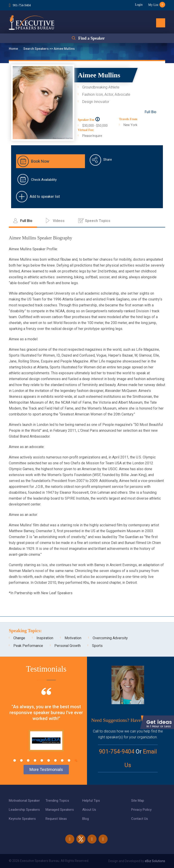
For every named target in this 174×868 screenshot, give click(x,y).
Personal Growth (68, 646)
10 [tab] (76, 760)
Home (14, 49)
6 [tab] (49, 760)
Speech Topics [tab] (98, 221)
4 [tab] (35, 760)
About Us (89, 810)
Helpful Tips (91, 801)
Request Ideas (56, 819)
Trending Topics (57, 801)
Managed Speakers (60, 810)
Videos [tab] (59, 221)
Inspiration (45, 638)
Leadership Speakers (24, 810)
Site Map (138, 801)
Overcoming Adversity (110, 638)
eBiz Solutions (155, 861)
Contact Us (140, 819)
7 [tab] (55, 760)
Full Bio (150, 112)
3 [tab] (28, 760)
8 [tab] (62, 760)
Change (19, 638)
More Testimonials (46, 769)
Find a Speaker (91, 38)
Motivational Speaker (24, 801)
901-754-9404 (22, 5)
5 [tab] (42, 760)
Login (139, 5)
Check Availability (44, 180)
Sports (97, 646)
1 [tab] (15, 760)
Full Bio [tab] (26, 221)
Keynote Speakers (22, 819)
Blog (86, 819)
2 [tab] (21, 760)
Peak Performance (28, 646)
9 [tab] (69, 760)
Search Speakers (36, 49)
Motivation (73, 638)
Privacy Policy (141, 810)
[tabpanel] (46, 725)
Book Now (40, 161)
